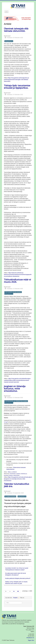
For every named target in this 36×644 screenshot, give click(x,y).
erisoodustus (13, 474)
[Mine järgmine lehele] (14, 591)
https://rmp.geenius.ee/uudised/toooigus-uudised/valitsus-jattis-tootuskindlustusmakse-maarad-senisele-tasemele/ (17, 380)
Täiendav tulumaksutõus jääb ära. (17, 485)
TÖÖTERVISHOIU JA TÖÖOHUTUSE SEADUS (16, 401)
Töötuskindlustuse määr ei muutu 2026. (17, 281)
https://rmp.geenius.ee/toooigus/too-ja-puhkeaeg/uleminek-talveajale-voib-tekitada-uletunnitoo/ (17, 80)
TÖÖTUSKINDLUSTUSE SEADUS (13, 292)
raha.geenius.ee (9, 41)
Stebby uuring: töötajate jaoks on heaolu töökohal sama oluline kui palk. (16, 583)
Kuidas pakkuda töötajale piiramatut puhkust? (18, 578)
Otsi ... (5, 601)
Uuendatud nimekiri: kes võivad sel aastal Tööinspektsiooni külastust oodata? (17, 569)
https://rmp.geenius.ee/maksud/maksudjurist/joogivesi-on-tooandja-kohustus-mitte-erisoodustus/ (18, 479)
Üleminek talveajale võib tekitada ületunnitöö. (16, 30)
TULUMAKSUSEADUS (10, 496)
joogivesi (18, 474)
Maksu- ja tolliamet (12, 472)
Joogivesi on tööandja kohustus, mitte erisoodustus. (15, 388)
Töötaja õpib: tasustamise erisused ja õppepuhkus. (17, 87)
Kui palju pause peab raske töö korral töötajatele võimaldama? (16, 574)
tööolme (11, 475)
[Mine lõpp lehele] (18, 591)
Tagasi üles (31, 640)
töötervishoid (16, 475)
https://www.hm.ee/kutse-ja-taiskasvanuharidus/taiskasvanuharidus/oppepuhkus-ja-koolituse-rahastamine (18, 274)
